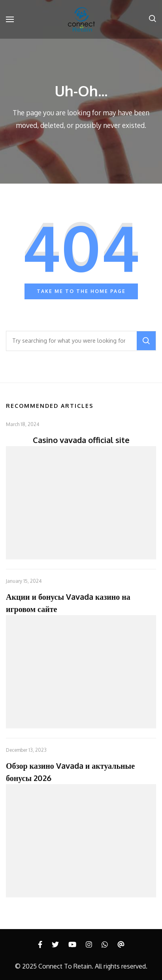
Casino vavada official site (81, 440)
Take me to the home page (81, 291)
